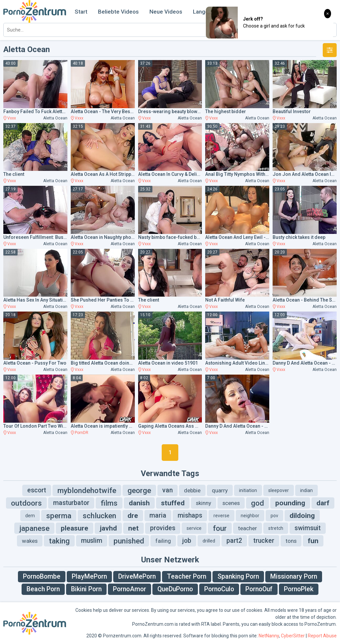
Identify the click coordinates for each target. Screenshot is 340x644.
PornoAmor (129, 589)
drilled (209, 541)
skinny (204, 503)
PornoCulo (219, 589)
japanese (34, 528)
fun (313, 541)
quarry (220, 490)
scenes (231, 503)
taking (59, 541)
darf (323, 503)
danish (139, 503)
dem (30, 516)
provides (163, 528)
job (187, 541)
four (220, 528)
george (139, 490)
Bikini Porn (86, 589)
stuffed (173, 503)
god (257, 503)
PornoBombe (42, 576)
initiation (248, 490)
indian (306, 490)
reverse (221, 516)
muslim (92, 541)
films (109, 503)
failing (163, 541)
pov (274, 516)
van (168, 490)
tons (291, 541)
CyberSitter (293, 636)
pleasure (75, 528)
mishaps (190, 515)
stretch (276, 528)
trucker (264, 541)
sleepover (279, 490)
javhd (108, 528)
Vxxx (12, 118)
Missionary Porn (294, 576)
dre (133, 516)
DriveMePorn (137, 576)
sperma (59, 516)
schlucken (99, 516)
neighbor (250, 516)
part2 (234, 541)
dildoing (302, 516)
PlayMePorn (89, 576)
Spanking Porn (238, 576)
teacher (248, 528)
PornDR (82, 433)
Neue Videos (166, 12)
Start (81, 12)
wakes (30, 541)
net (133, 528)
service (194, 528)
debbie (192, 490)
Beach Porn (43, 589)
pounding (290, 503)
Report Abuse (322, 636)
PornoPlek (299, 589)
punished (129, 541)
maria (158, 515)
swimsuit (308, 528)
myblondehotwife (87, 490)
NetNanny (269, 636)
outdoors (26, 503)
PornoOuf (259, 589)
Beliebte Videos (118, 12)
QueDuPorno (175, 589)
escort (37, 490)
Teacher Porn (187, 576)
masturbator (71, 503)
